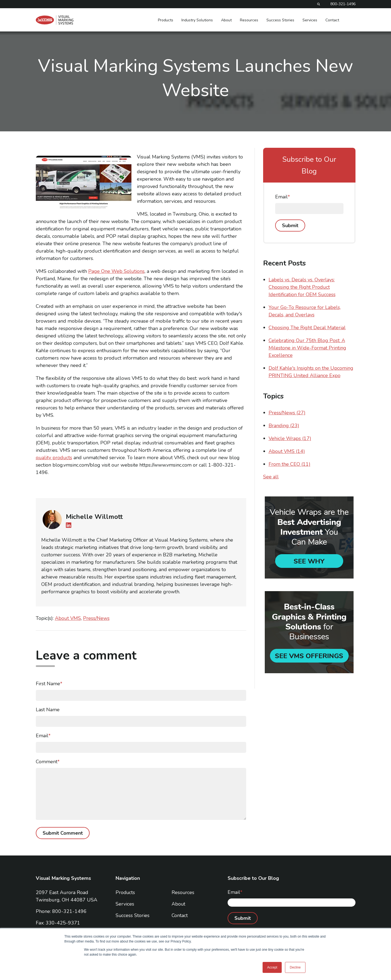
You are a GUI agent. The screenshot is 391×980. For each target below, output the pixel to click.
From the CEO (289, 464)
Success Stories (280, 20)
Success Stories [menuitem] (133, 915)
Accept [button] (272, 967)
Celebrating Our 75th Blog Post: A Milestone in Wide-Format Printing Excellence (307, 348)
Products (166, 20)
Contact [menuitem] (180, 915)
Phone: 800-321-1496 (61, 911)
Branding (284, 426)
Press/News (96, 618)
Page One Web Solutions (116, 271)
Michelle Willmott (94, 517)
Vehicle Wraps (290, 438)
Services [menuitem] (125, 904)
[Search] (319, 4)
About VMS (68, 618)
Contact (332, 20)
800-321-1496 (343, 4)
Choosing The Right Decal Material (307, 328)
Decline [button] (295, 967)
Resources (249, 20)
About (226, 20)
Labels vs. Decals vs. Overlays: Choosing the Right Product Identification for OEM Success (302, 287)
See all (271, 477)
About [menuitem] (179, 904)
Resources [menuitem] (183, 892)
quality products (54, 458)
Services (310, 20)
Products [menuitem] (126, 892)
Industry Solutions (197, 20)
